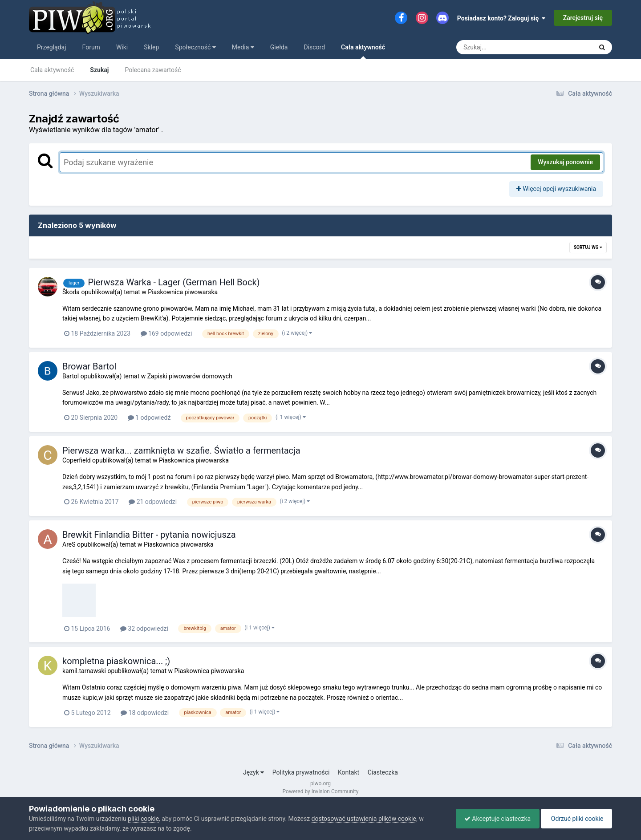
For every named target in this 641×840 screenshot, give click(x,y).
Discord (314, 47)
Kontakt (349, 772)
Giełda (279, 47)
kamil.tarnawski (84, 671)
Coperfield (77, 460)
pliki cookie (143, 819)
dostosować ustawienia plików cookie (364, 819)
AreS (69, 544)
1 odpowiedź (149, 418)
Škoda (71, 292)
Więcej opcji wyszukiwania (556, 189)
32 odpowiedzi (144, 629)
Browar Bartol (89, 366)
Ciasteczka (383, 772)
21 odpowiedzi (153, 502)
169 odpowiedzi (166, 333)
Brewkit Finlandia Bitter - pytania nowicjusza (149, 535)
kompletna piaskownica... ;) (116, 661)
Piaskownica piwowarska (183, 292)
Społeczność (195, 47)
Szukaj (99, 70)
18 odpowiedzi (145, 713)
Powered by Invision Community (321, 791)
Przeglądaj (52, 47)
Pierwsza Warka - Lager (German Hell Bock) (174, 282)
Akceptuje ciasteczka (495, 819)
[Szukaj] (504, 47)
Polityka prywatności (301, 772)
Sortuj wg (588, 247)
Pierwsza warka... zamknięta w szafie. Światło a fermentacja (181, 450)
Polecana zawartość (153, 70)
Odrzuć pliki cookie (576, 819)
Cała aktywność (363, 51)
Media (243, 47)
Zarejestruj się (583, 18)
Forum (91, 47)
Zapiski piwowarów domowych (190, 376)
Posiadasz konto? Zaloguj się (501, 18)
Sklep (151, 47)
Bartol (71, 376)
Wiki (122, 47)
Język (254, 772)
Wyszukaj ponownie (565, 162)
